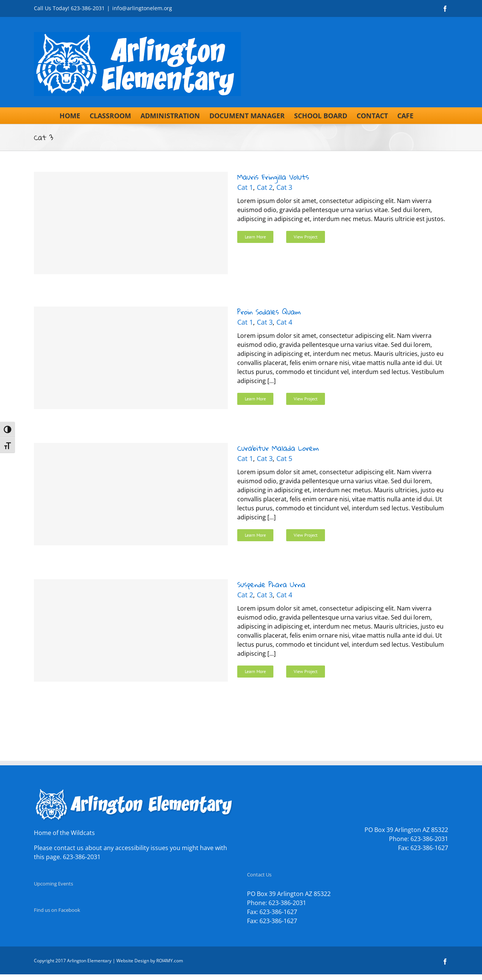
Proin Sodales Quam (269, 312)
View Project (306, 237)
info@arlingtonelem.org (142, 8)
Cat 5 (284, 458)
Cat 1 (245, 187)
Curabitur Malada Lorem (278, 448)
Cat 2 (265, 187)
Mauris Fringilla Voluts (273, 177)
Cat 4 (284, 322)
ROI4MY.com (170, 961)
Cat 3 (284, 187)
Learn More (255, 237)
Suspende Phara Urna (271, 584)
